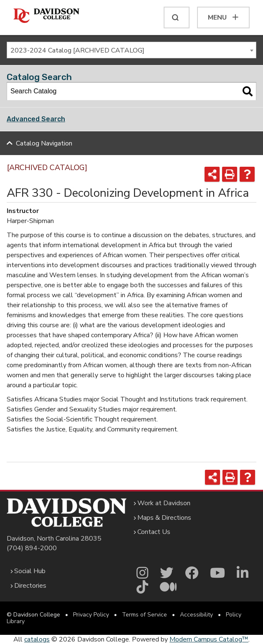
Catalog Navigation (44, 143)
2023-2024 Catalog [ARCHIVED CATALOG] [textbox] (77, 50)
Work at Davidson (164, 503)
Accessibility (196, 615)
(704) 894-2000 (32, 548)
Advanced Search (36, 119)
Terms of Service (144, 615)
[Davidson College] (46, 16)
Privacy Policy (91, 615)
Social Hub (30, 571)
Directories (30, 586)
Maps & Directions (164, 518)
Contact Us (154, 532)
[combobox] (131, 50)
